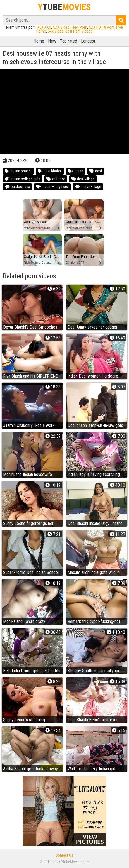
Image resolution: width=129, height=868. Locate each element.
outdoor (56, 179)
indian (76, 171)
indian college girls (22, 179)
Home (39, 41)
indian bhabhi (18, 171)
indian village (88, 187)
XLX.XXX (44, 27)
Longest (88, 41)
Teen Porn (79, 27)
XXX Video (61, 27)
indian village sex (52, 187)
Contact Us (64, 855)
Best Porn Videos (79, 31)
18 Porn (108, 27)
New (52, 41)
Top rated (69, 41)
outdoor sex (17, 187)
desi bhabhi (50, 171)
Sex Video (56, 31)
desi (96, 171)
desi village (83, 179)
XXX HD (95, 27)
